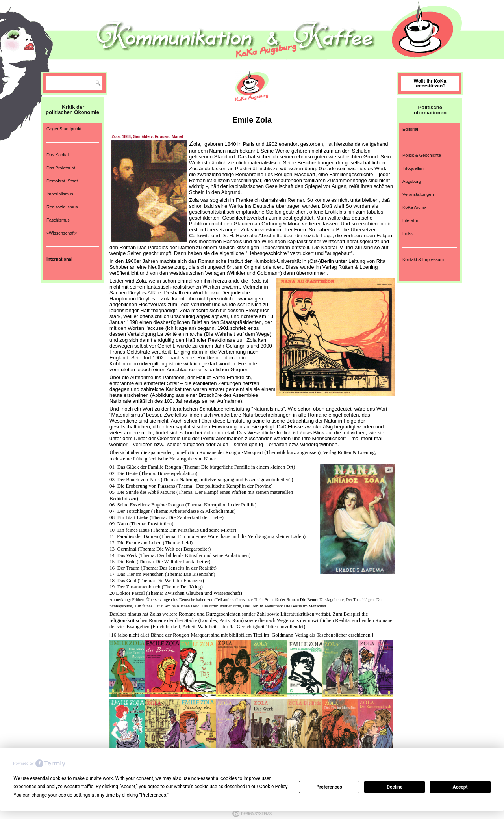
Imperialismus (60, 194)
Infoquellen (413, 168)
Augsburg (412, 181)
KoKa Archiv (414, 207)
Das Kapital (57, 155)
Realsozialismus (62, 207)
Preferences (329, 787)
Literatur (410, 220)
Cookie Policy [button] (273, 787)
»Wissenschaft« (62, 233)
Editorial (410, 129)
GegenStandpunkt (64, 129)
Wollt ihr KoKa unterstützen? (430, 84)
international (59, 259)
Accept (460, 787)
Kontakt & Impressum (423, 259)
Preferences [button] (154, 795)
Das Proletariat (61, 168)
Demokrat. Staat (62, 181)
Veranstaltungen (418, 194)
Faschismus (58, 220)
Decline (395, 787)
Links (408, 233)
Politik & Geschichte (422, 155)
